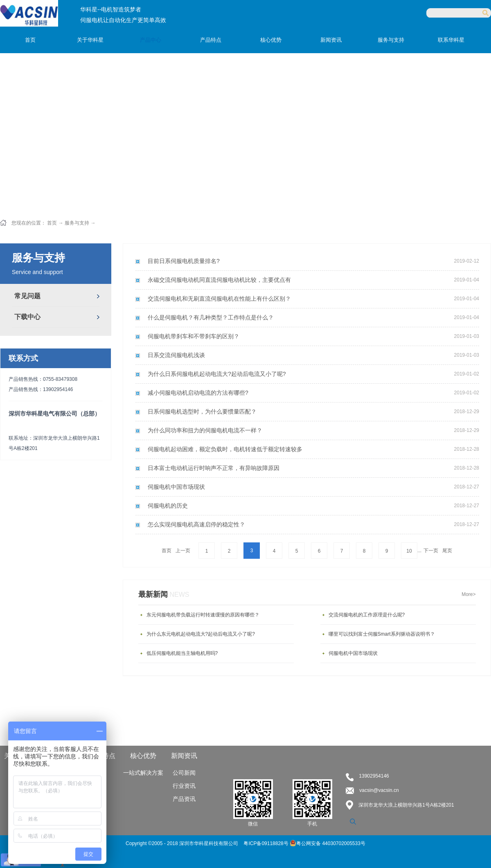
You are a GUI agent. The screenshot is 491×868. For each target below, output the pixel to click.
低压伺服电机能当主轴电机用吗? (182, 653)
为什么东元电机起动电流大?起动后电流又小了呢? (201, 634)
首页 (30, 40)
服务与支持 (77, 223)
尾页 (447, 551)
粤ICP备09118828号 (267, 843)
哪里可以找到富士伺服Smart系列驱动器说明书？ (382, 634)
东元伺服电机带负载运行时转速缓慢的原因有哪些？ (203, 615)
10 (409, 551)
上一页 (183, 551)
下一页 (431, 551)
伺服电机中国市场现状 (353, 653)
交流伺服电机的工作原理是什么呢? (367, 615)
